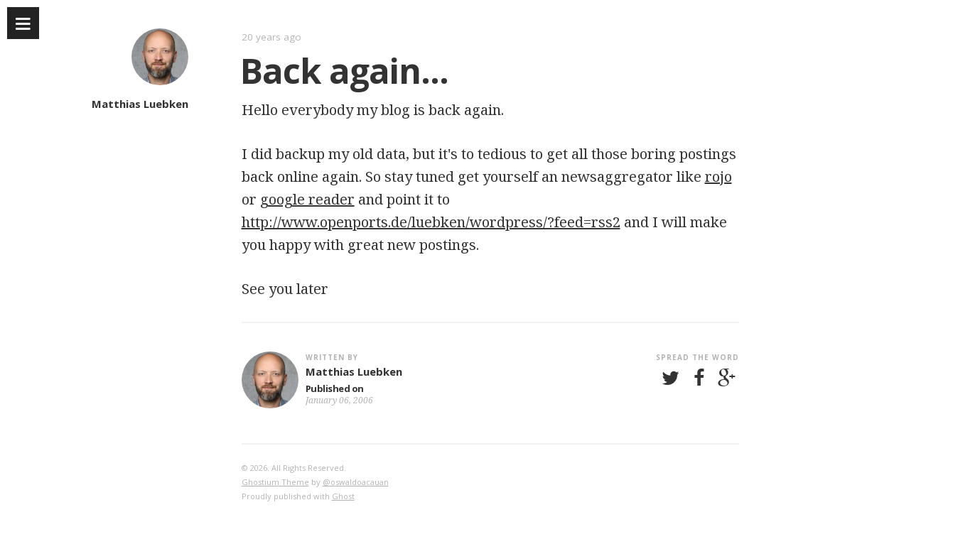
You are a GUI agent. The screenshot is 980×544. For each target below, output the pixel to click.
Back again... (344, 70)
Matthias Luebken (140, 104)
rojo (718, 176)
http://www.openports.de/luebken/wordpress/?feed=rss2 (431, 222)
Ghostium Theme (275, 482)
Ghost (343, 496)
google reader (307, 199)
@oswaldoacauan (356, 482)
